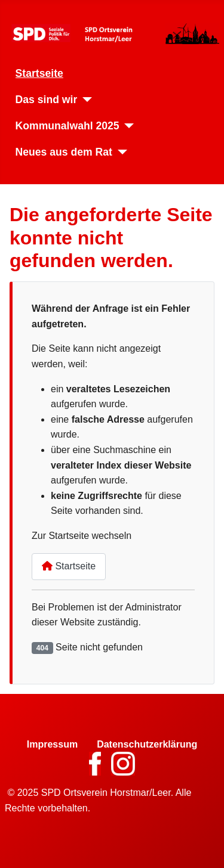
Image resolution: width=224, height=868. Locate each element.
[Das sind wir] (85, 100)
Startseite (39, 73)
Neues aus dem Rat (64, 152)
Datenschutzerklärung (147, 744)
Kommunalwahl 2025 (67, 126)
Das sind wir (47, 100)
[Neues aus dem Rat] (120, 152)
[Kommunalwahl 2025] (127, 126)
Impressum (52, 744)
